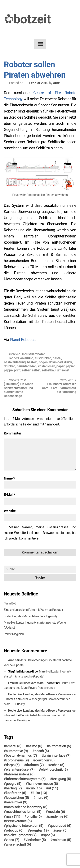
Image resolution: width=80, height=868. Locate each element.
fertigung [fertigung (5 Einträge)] (62, 779)
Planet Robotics (22, 340)
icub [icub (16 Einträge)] (35, 788)
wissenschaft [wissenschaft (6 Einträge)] (19, 844)
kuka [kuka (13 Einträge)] (40, 793)
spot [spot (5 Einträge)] (49, 835)
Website (10, 511)
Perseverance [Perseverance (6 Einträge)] (19, 821)
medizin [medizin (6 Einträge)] (56, 812)
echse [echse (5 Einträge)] (57, 765)
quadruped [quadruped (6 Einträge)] (60, 826)
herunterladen (27, 366)
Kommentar (12, 433)
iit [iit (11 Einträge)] (53, 788)
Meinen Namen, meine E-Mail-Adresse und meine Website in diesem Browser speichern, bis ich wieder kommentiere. (40, 533)
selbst (36, 370)
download (56, 362)
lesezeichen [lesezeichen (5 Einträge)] (18, 798)
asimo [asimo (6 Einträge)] (35, 746)
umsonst (63, 370)
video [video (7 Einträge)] (13, 840)
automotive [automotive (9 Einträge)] (17, 751)
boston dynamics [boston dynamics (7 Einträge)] (21, 755)
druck (68, 362)
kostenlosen (46, 366)
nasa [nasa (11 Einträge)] (13, 816)
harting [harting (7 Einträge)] (14, 788)
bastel (57, 358)
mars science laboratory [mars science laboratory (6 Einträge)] (27, 807)
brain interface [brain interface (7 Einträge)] (57, 755)
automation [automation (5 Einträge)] (60, 746)
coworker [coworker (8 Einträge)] (45, 760)
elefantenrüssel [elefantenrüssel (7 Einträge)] (20, 769)
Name (9, 478)
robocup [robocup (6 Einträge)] (15, 830)
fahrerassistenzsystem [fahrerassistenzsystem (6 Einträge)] (26, 779)
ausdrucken (43, 358)
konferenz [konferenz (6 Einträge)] (16, 793)
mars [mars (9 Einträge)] (42, 798)
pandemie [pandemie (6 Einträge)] (58, 816)
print (17, 370)
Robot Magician (14, 634)
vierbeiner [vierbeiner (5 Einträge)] (36, 840)
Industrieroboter (33, 354)
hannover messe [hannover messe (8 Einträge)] (43, 784)
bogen (43, 362)
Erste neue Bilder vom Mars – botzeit (32, 683)
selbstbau (49, 370)
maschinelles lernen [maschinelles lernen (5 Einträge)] (24, 812)
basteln (32, 362)
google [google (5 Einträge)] (14, 784)
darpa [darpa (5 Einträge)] (13, 765)
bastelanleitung (15, 362)
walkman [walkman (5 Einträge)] (62, 840)
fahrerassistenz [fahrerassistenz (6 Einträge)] (20, 774)
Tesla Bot (10, 603)
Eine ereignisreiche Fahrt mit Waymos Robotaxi (34, 610)
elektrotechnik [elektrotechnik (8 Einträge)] (54, 769)
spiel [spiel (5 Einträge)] (61, 830)
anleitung (27, 358)
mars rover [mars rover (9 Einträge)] (17, 802)
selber (26, 370)
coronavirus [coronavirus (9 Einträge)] (17, 760)
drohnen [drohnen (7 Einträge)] (35, 765)
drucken (10, 366)
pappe (8, 370)
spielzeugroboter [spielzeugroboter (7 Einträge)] (21, 835)
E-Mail (10, 495)
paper (60, 366)
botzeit (32, 19)
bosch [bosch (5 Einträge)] (42, 751)
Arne (56, 83)
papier (70, 366)
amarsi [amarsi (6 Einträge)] (14, 746)
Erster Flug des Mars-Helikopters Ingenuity (31, 616)
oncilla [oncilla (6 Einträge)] (34, 816)
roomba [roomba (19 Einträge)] (39, 830)
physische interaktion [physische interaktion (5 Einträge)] (25, 826)
